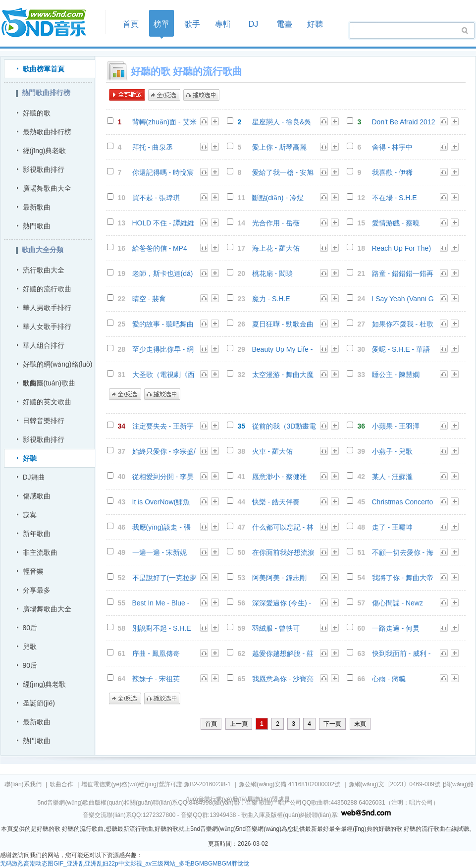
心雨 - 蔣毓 (389, 679)
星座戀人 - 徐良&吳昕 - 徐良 (282, 122)
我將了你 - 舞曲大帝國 (403, 578)
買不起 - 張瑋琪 (156, 198)
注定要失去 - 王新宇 (163, 426)
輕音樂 (33, 571)
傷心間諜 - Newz (397, 603)
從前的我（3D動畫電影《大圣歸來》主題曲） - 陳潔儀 (284, 426)
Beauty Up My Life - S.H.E (283, 350)
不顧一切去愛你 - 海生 (403, 553)
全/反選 (164, 95)
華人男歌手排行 (47, 308)
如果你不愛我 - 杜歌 (403, 324)
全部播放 (127, 95)
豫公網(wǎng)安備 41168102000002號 (290, 784)
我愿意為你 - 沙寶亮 (283, 679)
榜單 (161, 24)
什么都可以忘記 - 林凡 (283, 527)
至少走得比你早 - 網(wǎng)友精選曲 (163, 350)
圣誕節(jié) (39, 703)
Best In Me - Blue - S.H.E (161, 603)
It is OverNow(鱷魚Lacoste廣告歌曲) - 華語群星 (161, 502)
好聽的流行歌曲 (47, 289)
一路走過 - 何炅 (396, 628)
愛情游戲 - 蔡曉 (396, 223)
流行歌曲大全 (44, 270)
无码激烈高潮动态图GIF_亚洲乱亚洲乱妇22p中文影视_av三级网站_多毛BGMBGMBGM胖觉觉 (125, 864)
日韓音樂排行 (44, 421)
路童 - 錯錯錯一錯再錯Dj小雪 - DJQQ (403, 274)
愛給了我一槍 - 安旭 (283, 172)
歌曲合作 (61, 784)
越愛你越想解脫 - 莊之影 (283, 654)
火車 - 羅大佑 (272, 451)
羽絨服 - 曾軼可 (276, 628)
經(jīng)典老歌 (45, 151)
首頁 (50, 23)
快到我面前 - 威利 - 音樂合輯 (401, 654)
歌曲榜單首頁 (44, 69)
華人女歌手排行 (47, 326)
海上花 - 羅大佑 (276, 248)
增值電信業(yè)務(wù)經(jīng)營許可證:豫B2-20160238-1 (156, 784)
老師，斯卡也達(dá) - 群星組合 (163, 274)
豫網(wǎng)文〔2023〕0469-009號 (395, 784)
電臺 (284, 24)
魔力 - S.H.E (271, 299)
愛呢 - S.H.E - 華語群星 (401, 350)
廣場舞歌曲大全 (47, 188)
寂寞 (30, 515)
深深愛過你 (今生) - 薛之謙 (282, 603)
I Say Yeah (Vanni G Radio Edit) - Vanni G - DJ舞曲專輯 (403, 299)
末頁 (360, 724)
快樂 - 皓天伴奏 (276, 502)
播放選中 (201, 95)
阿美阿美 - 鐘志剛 (279, 578)
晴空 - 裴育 (149, 299)
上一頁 (239, 724)
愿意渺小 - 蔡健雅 (279, 477)
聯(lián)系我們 (23, 784)
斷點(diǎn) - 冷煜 (278, 198)
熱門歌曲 (37, 226)
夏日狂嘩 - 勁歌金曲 (283, 324)
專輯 (223, 24)
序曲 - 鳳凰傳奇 (156, 653)
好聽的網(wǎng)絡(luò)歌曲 (58, 367)
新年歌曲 (37, 534)
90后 (30, 665)
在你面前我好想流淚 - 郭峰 (283, 553)
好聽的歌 (37, 113)
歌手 (192, 24)
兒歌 (30, 647)
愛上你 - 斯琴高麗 (279, 147)
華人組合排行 (44, 345)
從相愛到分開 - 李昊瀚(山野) (163, 477)
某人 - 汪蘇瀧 (392, 477)
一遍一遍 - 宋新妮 (159, 552)
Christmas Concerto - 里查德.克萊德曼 (403, 502)
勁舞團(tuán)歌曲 (49, 383)
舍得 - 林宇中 (392, 147)
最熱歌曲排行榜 (47, 132)
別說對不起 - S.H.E (162, 628)
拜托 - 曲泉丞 (153, 147)
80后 (30, 628)
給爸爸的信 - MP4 (160, 248)
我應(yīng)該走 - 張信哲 (161, 527)
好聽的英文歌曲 (47, 402)
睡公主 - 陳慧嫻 (396, 375)
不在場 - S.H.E (395, 198)
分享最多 (37, 590)
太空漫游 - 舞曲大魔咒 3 (283, 375)
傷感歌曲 (37, 496)
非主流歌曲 (40, 552)
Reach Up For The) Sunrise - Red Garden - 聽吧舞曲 (402, 248)
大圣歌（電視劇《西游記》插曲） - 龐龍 (163, 375)
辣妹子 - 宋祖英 (156, 679)
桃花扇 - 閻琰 (272, 273)
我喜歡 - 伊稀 (392, 172)
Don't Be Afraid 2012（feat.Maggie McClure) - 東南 (404, 122)
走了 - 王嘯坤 (392, 527)
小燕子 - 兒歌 (392, 451)
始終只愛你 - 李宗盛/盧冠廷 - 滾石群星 (164, 452)
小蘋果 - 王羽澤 (396, 426)
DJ (254, 24)
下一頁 (332, 724)
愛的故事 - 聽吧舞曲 (163, 324)
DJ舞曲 (34, 477)
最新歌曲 (37, 207)
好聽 (315, 24)
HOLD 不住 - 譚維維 (163, 223)
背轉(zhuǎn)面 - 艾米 (164, 122)
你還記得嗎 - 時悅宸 (163, 172)
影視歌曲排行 (44, 169)
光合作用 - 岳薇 (276, 223)
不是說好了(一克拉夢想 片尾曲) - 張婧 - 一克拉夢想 (165, 578)
